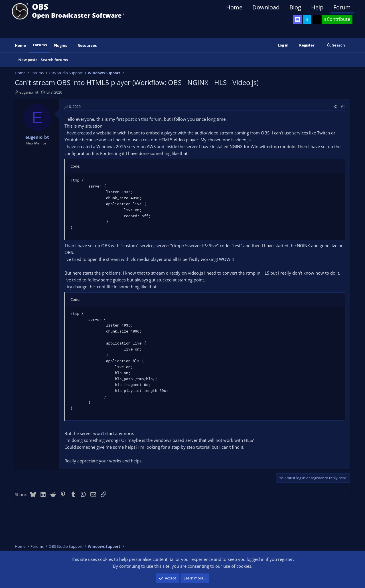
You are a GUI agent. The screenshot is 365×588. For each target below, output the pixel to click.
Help (317, 7)
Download (266, 7)
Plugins (60, 45)
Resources (87, 45)
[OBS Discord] (297, 19)
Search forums (54, 60)
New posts (28, 60)
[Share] (335, 107)
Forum (342, 7)
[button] (71, 46)
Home (234, 7)
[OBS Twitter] (307, 19)
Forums (40, 45)
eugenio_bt (29, 92)
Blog (295, 7)
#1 (343, 107)
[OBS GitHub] (317, 19)
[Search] (336, 45)
